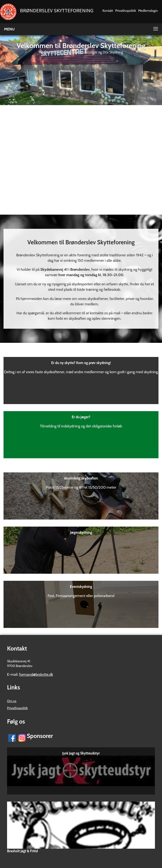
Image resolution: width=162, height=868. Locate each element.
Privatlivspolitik (126, 11)
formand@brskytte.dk (36, 674)
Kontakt (108, 11)
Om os (12, 701)
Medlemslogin (148, 11)
